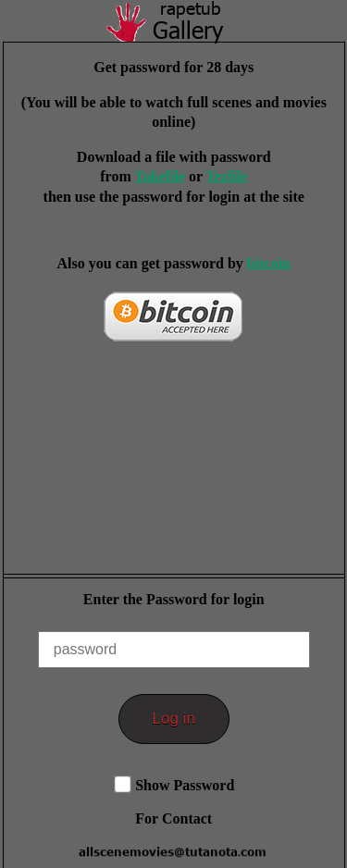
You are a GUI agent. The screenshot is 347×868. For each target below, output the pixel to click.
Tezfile (227, 176)
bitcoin (269, 263)
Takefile (160, 176)
